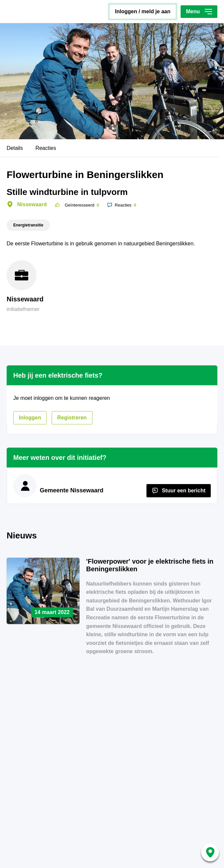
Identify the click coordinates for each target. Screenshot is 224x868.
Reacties (46, 148)
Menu (199, 11)
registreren (72, 418)
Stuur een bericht (184, 491)
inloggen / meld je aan (143, 11)
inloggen (30, 418)
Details (15, 148)
